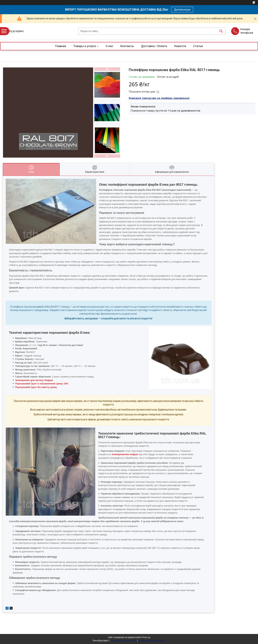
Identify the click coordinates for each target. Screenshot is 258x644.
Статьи (198, 46)
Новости (180, 46)
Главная (61, 46)
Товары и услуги (85, 46)
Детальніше (182, 10)
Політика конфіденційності (152, 641)
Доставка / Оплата (154, 46)
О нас (109, 46)
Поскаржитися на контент (123, 641)
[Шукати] (221, 31)
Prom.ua (146, 637)
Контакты (127, 46)
